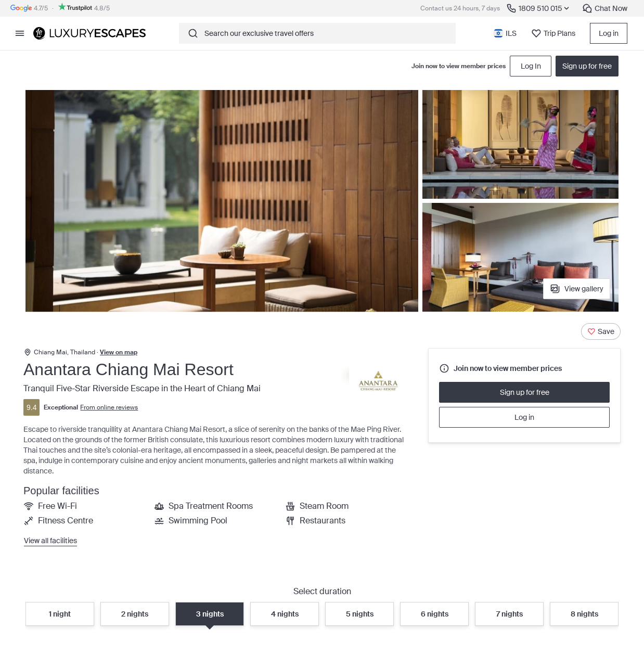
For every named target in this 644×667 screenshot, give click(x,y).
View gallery (577, 289)
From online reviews (109, 407)
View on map (119, 352)
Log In (531, 66)
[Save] (601, 331)
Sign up (587, 66)
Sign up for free (525, 392)
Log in (609, 33)
